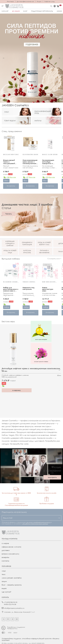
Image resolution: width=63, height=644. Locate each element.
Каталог (5, 11)
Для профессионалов (25, 2)
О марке (5, 543)
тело (4, 574)
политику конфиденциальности (38, 522)
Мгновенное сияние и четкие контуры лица (50, 294)
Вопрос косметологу (10, 554)
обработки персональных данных (35, 524)
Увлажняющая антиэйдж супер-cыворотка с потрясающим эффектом (49, 167)
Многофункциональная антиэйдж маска (30, 167)
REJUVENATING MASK (30, 154)
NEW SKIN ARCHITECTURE (50, 282)
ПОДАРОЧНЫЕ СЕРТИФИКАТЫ (42, 11)
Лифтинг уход (49, 2)
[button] (4, 58)
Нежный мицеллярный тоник (11, 167)
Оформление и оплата (11, 547)
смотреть (52, 477)
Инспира (10, 2)
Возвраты (6, 557)
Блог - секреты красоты (12, 585)
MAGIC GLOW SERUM (50, 154)
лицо (4, 571)
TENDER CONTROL (29, 282)
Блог (25, 11)
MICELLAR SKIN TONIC (11, 154)
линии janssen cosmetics (12, 578)
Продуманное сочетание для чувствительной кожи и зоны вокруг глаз (30, 294)
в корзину (17, 390)
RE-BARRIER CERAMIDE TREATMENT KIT (11, 282)
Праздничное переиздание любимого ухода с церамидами (10, 294)
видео (4, 588)
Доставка (6, 550)
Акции (39, 2)
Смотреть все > (54, 259)
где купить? (6, 592)
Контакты (6, 561)
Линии (59, 11)
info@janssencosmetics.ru (14, 608)
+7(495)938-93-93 (11, 602)
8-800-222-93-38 (10, 604)
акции (4, 581)
